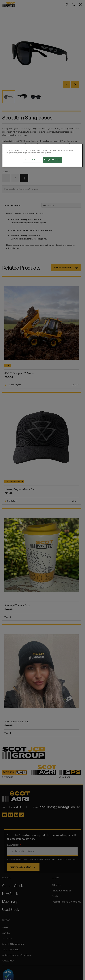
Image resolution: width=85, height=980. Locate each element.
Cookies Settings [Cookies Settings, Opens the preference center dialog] (32, 160)
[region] (43, 155)
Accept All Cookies (52, 160)
